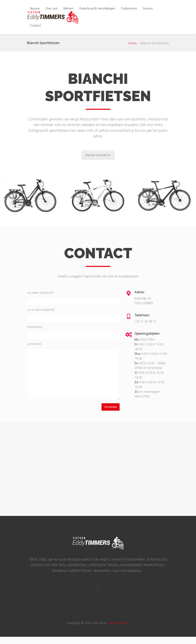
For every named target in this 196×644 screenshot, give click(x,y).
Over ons (52, 8)
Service (148, 8)
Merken (68, 8)
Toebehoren (129, 8)
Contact (35, 26)
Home (132, 43)
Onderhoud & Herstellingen (97, 8)
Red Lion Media (119, 623)
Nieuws (35, 8)
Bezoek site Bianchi (98, 155)
